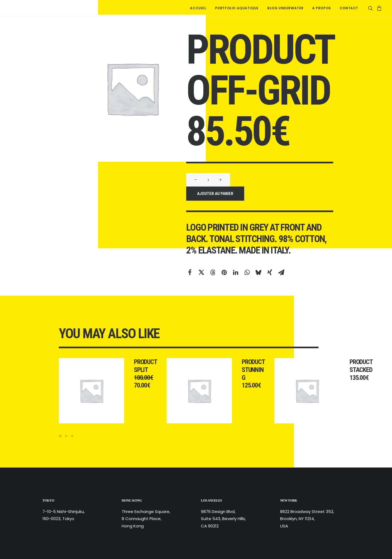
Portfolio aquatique (237, 8)
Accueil (198, 8)
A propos (322, 8)
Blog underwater (285, 8)
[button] (371, 8)
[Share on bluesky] (258, 272)
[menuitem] (198, 8)
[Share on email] (281, 272)
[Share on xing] (270, 272)
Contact (349, 8)
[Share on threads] (213, 272)
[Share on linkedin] (235, 272)
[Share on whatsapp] (247, 272)
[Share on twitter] (201, 272)
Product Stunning (260, 370)
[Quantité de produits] (208, 180)
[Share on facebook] (190, 272)
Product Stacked (368, 366)
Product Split (152, 366)
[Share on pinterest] (224, 272)
